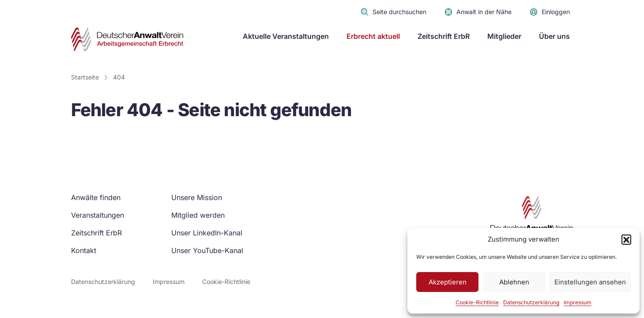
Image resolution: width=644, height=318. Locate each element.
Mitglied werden (198, 215)
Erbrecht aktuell (373, 36)
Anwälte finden (96, 197)
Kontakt (84, 250)
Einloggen (550, 12)
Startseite (85, 77)
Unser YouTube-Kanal (207, 250)
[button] (626, 239)
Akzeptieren (448, 282)
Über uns (554, 36)
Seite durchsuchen (393, 12)
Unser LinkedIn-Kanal (207, 233)
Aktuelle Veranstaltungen (286, 36)
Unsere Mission (197, 197)
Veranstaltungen (98, 215)
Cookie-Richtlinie (477, 302)
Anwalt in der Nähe (478, 12)
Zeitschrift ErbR (444, 36)
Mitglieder (504, 36)
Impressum (578, 302)
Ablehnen (514, 282)
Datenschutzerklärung (531, 302)
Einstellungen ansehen (590, 282)
